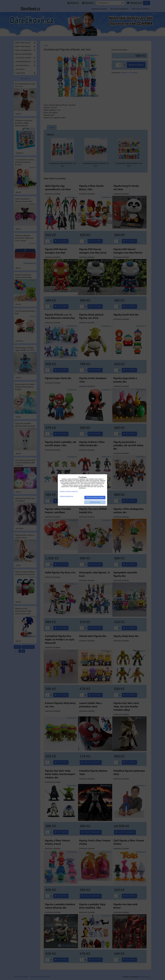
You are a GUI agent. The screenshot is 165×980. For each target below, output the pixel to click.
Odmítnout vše (95, 502)
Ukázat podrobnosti (66, 496)
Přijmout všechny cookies (95, 498)
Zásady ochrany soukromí (69, 491)
